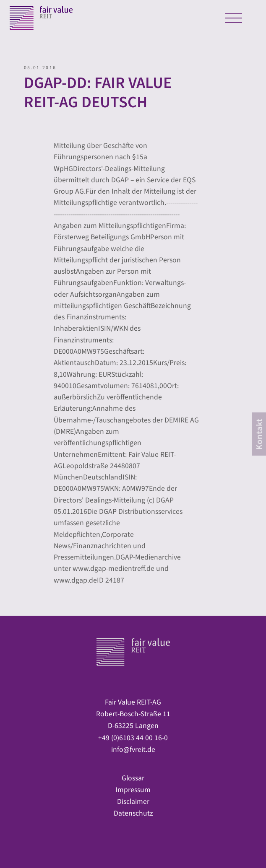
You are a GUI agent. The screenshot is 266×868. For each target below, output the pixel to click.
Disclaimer (133, 802)
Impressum (133, 790)
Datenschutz (133, 813)
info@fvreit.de (133, 750)
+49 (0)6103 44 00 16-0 (133, 738)
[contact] (259, 434)
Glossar (133, 778)
